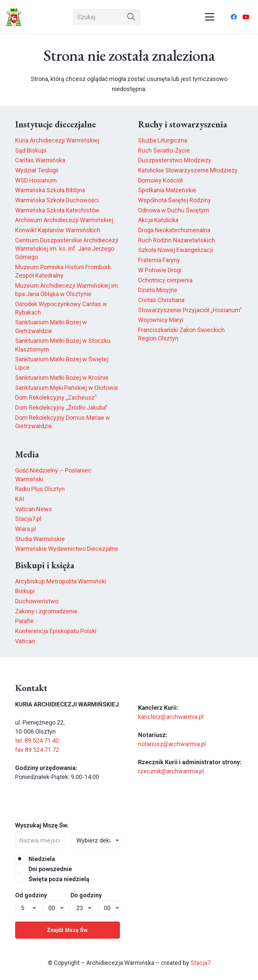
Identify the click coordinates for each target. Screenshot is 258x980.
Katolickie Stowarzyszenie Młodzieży (188, 170)
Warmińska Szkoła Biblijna (50, 190)
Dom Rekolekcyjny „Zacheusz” (56, 397)
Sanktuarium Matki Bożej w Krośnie (62, 378)
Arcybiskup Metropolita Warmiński (61, 581)
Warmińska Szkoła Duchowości (57, 200)
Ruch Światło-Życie (164, 150)
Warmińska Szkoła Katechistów (57, 210)
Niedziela (35, 859)
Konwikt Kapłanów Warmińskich (58, 230)
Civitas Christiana (161, 300)
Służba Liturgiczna (163, 140)
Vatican (25, 641)
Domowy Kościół (160, 180)
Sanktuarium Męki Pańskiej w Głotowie (67, 388)
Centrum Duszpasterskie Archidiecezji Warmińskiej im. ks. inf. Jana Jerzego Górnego (67, 249)
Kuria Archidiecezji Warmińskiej (57, 140)
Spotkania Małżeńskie (167, 190)
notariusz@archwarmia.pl (172, 744)
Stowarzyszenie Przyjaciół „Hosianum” (190, 310)
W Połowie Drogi (160, 270)
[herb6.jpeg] (14, 17)
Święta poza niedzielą (52, 879)
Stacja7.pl (28, 519)
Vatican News (34, 509)
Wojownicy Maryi (161, 320)
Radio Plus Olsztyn (40, 489)
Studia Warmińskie (40, 539)
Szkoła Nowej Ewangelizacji (176, 250)
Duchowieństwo (37, 601)
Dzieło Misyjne (158, 290)
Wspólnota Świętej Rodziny (175, 200)
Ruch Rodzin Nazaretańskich (177, 240)
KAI (20, 499)
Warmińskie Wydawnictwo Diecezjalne (67, 549)
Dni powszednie (44, 869)
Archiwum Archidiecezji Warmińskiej (64, 220)
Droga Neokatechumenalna (174, 230)
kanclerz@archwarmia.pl (171, 717)
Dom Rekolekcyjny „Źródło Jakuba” (61, 407)
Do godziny (86, 895)
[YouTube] (246, 17)
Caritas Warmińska (40, 160)
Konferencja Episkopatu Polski (56, 631)
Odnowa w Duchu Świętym (174, 210)
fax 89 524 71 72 (37, 750)
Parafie (24, 621)
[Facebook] (234, 17)
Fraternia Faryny (159, 260)
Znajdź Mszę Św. (68, 930)
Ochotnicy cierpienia (165, 280)
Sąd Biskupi (31, 150)
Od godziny (31, 895)
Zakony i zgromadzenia (46, 611)
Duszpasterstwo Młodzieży (175, 160)
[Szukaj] (107, 17)
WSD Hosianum (36, 180)
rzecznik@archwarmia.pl (171, 771)
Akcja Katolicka (158, 220)
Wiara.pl (26, 529)
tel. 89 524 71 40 (37, 741)
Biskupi (25, 591)
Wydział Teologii (37, 170)
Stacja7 (201, 963)
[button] (210, 17)
